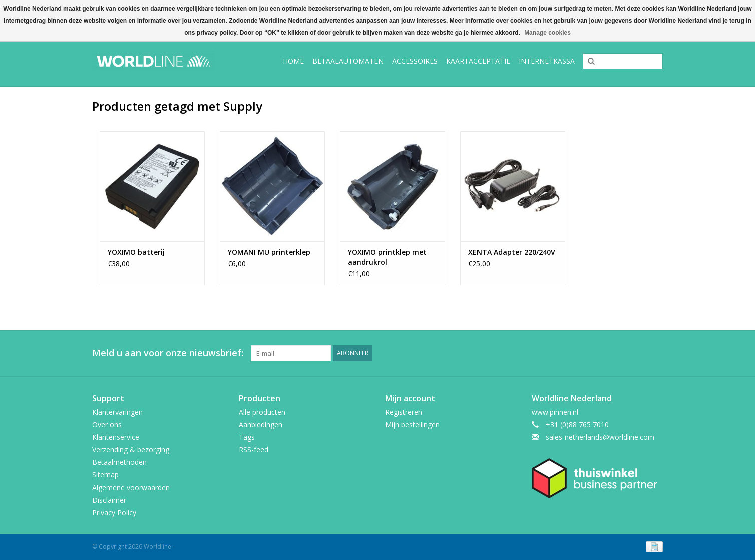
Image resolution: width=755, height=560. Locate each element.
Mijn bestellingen (412, 425)
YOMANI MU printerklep (269, 252)
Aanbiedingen (261, 425)
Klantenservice (116, 437)
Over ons (107, 425)
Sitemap (105, 475)
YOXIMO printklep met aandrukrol (387, 257)
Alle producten (262, 412)
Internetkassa (547, 61)
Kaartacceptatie (478, 61)
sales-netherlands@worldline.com (600, 437)
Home (293, 61)
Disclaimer (109, 500)
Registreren (404, 412)
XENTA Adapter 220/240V (513, 252)
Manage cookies (547, 33)
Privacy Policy (114, 513)
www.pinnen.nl (555, 412)
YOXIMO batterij (136, 252)
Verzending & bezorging (131, 450)
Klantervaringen (117, 412)
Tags (247, 437)
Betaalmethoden (119, 462)
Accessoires (415, 61)
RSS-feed (254, 450)
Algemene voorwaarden (131, 488)
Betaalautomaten (348, 61)
